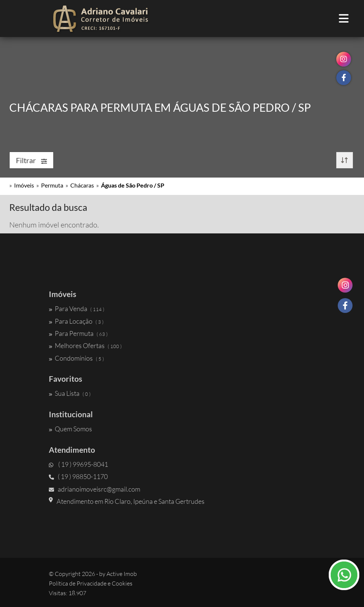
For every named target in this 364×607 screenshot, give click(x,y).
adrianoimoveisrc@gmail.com (95, 489)
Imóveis (24, 185)
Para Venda (77, 308)
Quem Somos (70, 429)
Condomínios (76, 358)
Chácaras (82, 185)
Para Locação (76, 321)
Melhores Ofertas (85, 345)
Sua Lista (70, 393)
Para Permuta (78, 333)
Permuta (52, 185)
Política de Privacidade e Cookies (91, 583)
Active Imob (122, 574)
